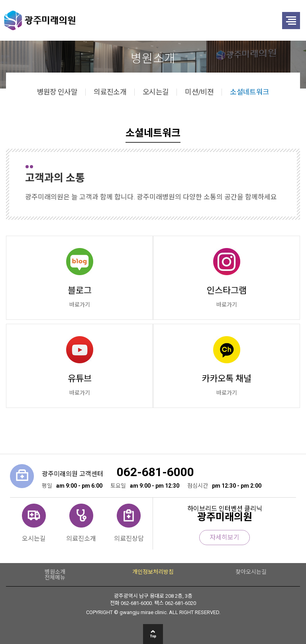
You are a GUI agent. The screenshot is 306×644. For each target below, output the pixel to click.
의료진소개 (110, 92)
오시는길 (156, 92)
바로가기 (80, 305)
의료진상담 (129, 538)
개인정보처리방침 (153, 572)
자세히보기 (225, 537)
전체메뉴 (55, 577)
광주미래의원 (128, 20)
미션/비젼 (199, 92)
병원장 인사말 (57, 92)
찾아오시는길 (251, 572)
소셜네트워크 (249, 92)
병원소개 (55, 572)
